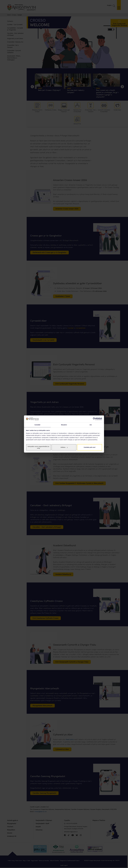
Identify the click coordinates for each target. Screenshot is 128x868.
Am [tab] (91, 425)
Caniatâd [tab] (37, 425)
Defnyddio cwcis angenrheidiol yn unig (38, 447)
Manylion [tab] (64, 425)
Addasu (64, 447)
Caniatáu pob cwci (90, 447)
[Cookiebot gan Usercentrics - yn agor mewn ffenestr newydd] (94, 419)
